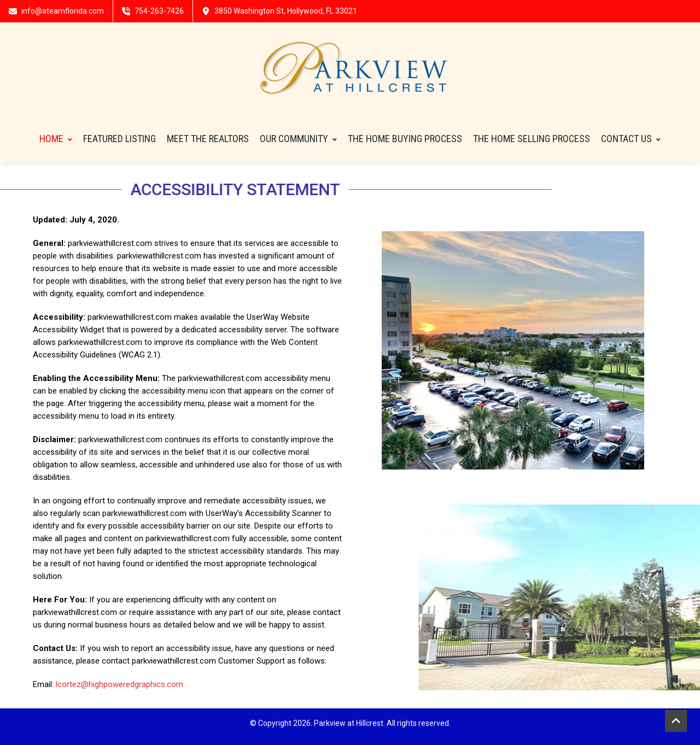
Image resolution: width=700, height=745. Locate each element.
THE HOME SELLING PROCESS (532, 139)
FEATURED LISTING (119, 139)
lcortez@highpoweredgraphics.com (119, 684)
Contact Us (631, 139)
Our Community (298, 139)
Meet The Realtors (208, 139)
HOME (56, 139)
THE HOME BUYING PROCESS (405, 139)
